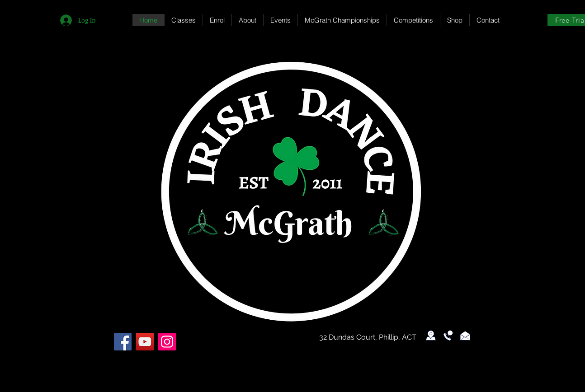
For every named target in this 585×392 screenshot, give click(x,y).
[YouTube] (145, 342)
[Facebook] (123, 342)
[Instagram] (167, 342)
